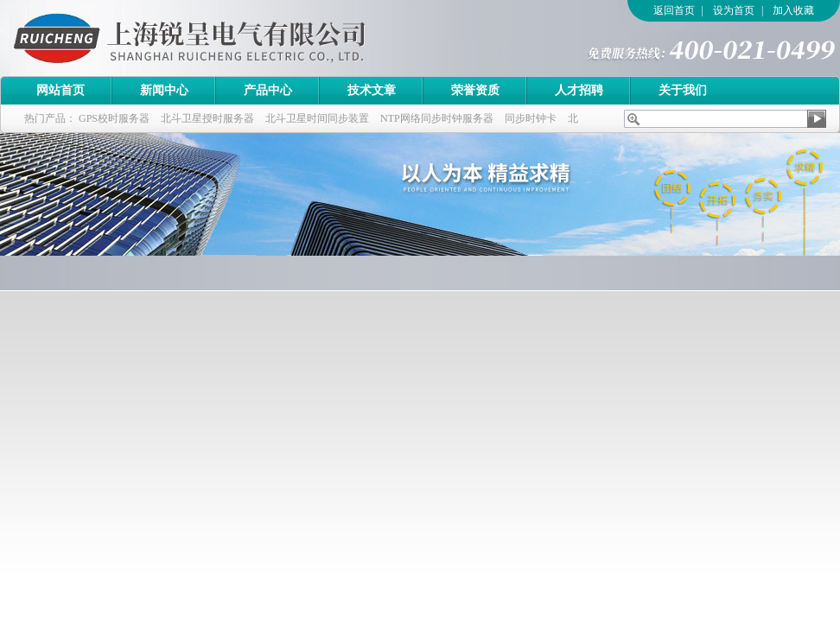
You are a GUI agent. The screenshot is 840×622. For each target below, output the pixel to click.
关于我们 (683, 90)
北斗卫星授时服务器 (207, 118)
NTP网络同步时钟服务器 (437, 118)
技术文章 (372, 90)
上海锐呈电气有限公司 (238, 38)
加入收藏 (793, 10)
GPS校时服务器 (114, 118)
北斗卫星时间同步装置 (317, 118)
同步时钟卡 (531, 118)
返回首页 (674, 10)
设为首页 (734, 10)
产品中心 (268, 90)
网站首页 (60, 90)
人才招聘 (579, 90)
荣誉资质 (475, 90)
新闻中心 (164, 90)
